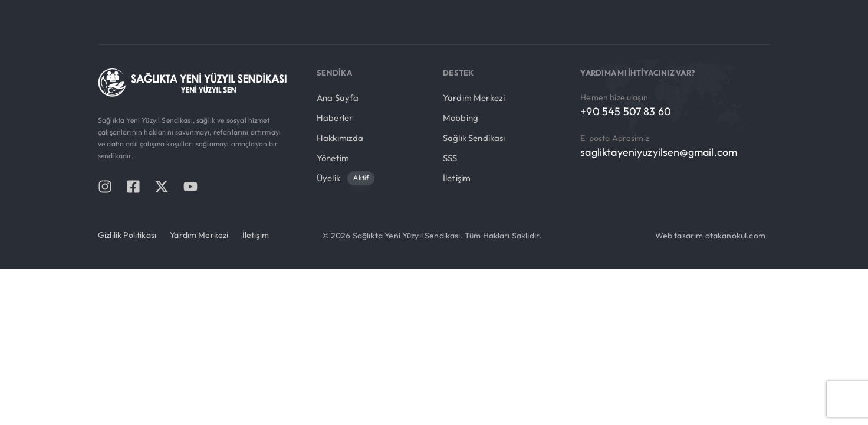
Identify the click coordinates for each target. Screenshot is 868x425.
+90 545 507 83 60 (626, 111)
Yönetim (333, 158)
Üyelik (346, 179)
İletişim (457, 178)
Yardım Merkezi (474, 98)
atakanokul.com (735, 236)
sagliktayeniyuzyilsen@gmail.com (659, 152)
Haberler (335, 118)
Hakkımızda (340, 138)
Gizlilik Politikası (127, 235)
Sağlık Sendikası (474, 138)
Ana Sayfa (338, 98)
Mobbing (461, 118)
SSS (450, 158)
